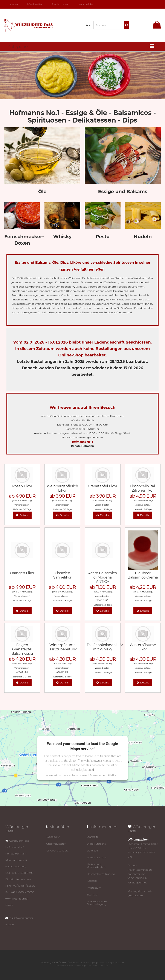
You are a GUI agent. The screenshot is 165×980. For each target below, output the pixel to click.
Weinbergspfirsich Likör (62, 488)
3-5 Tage (27, 509)
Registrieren (59, 4)
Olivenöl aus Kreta (57, 850)
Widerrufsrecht (96, 844)
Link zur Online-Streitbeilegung (97, 903)
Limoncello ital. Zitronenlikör (143, 488)
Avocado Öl (53, 837)
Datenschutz (104, 963)
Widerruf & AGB (97, 857)
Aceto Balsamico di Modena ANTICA (103, 577)
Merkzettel (33, 4)
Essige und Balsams (123, 192)
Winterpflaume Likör (143, 647)
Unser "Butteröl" (56, 844)
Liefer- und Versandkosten (96, 866)
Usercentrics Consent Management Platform (90, 775)
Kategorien (19, 47)
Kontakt (92, 881)
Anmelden (85, 4)
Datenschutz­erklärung (101, 874)
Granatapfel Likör (103, 486)
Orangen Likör (22, 573)
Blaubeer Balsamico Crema (143, 575)
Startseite (93, 837)
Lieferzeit (92, 850)
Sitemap (92, 894)
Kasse (12, 4)
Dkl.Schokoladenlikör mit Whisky (105, 647)
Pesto (103, 237)
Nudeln (143, 237)
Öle (42, 192)
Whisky (62, 237)
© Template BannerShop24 (82, 963)
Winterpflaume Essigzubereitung (62, 647)
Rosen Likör (22, 486)
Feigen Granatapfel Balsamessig (22, 649)
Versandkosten (22, 505)
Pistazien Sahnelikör (62, 575)
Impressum (94, 888)
